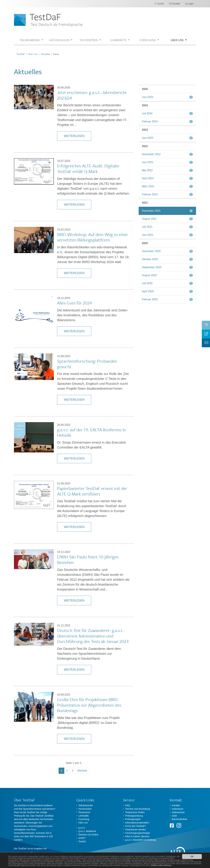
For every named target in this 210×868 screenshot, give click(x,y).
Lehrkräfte (84, 816)
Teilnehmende (86, 805)
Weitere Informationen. (161, 865)
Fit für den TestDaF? (136, 826)
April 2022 (148, 178)
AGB (174, 816)
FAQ (127, 805)
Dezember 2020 (151, 251)
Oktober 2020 (150, 259)
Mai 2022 (147, 170)
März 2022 (148, 186)
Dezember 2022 (151, 154)
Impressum (178, 809)
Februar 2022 (150, 194)
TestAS (82, 841)
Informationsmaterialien (137, 823)
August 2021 (149, 219)
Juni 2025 (148, 97)
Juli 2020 (147, 283)
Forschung (84, 819)
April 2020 (148, 291)
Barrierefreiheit (179, 819)
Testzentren (84, 812)
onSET (82, 838)
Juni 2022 (148, 162)
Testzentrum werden (136, 830)
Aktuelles (45, 54)
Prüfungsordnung (134, 816)
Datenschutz (178, 812)
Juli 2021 (147, 227)
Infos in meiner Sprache (137, 836)
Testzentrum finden (135, 812)
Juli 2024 (147, 113)
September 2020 (152, 267)
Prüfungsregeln (133, 819)
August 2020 (149, 275)
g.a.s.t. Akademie (87, 831)
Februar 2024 (150, 121)
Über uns (33, 54)
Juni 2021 (148, 235)
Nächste (82, 771)
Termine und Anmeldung (138, 809)
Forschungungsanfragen (138, 833)
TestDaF (21, 54)
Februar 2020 (150, 299)
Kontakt (176, 805)
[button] (31, 40)
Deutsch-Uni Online (88, 835)
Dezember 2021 (151, 211)
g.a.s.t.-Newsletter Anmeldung (141, 840)
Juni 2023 (148, 138)
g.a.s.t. (82, 828)
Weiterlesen (74, 136)
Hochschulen (85, 809)
